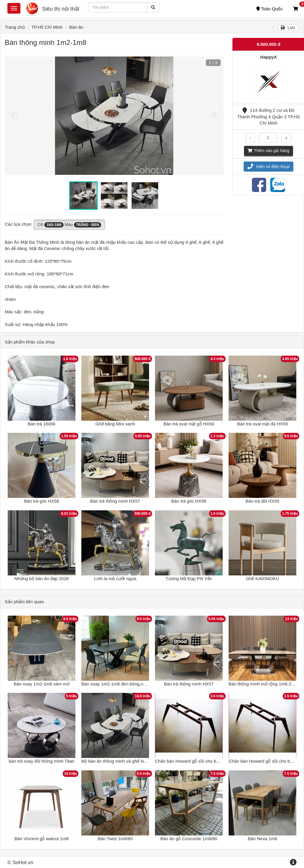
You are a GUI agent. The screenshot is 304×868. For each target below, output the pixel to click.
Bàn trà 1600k (42, 424)
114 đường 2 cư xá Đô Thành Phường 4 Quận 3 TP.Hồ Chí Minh (268, 117)
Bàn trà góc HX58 (41, 501)
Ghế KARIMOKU (262, 579)
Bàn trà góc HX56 (189, 501)
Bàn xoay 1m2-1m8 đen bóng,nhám (117, 684)
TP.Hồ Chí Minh (47, 27)
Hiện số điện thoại (269, 167)
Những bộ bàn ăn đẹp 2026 (42, 579)
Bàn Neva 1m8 (262, 839)
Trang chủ (15, 27)
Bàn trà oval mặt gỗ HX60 (189, 424)
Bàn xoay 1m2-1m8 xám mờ (41, 684)
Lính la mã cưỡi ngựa (115, 579)
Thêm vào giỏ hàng (268, 151)
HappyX (269, 57)
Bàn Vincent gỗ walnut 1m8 (42, 839)
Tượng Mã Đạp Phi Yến (189, 579)
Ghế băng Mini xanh (115, 424)
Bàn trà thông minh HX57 (115, 501)
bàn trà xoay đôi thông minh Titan (42, 761)
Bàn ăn (76, 27)
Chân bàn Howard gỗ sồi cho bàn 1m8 (193, 761)
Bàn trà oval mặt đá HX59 (262, 424)
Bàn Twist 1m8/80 (115, 839)
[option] (114, 116)
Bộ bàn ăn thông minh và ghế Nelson (118, 761)
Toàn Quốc (270, 9)
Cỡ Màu (69, 225)
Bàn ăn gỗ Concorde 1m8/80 (189, 839)
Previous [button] (14, 116)
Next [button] (215, 116)
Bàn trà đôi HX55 (262, 501)
